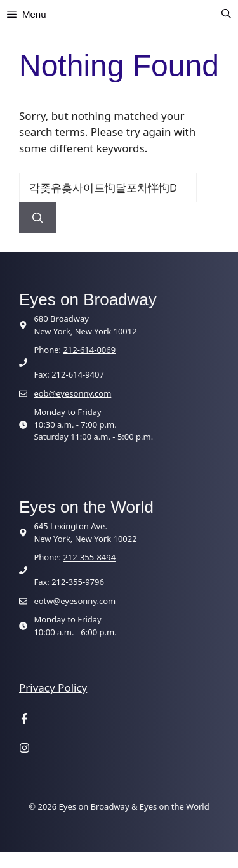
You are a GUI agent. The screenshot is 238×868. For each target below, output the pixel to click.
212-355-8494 (89, 557)
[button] (226, 15)
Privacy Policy (53, 687)
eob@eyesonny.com (72, 393)
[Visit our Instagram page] (24, 749)
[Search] (38, 218)
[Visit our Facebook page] (24, 720)
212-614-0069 (89, 350)
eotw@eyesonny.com (75, 601)
